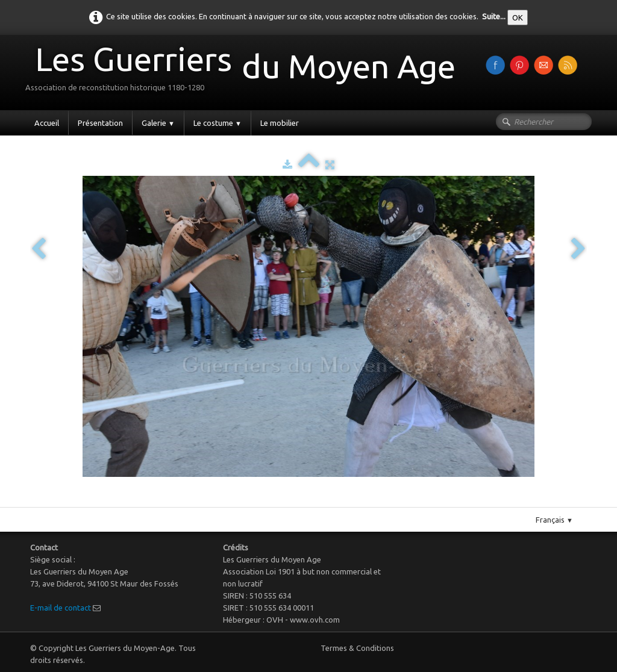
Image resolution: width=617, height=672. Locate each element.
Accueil (47, 123)
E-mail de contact (61, 608)
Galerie (158, 123)
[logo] (245, 71)
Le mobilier (280, 123)
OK (518, 17)
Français (554, 520)
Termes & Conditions (357, 648)
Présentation (100, 123)
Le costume (218, 123)
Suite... (494, 16)
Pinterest (321, 502)
